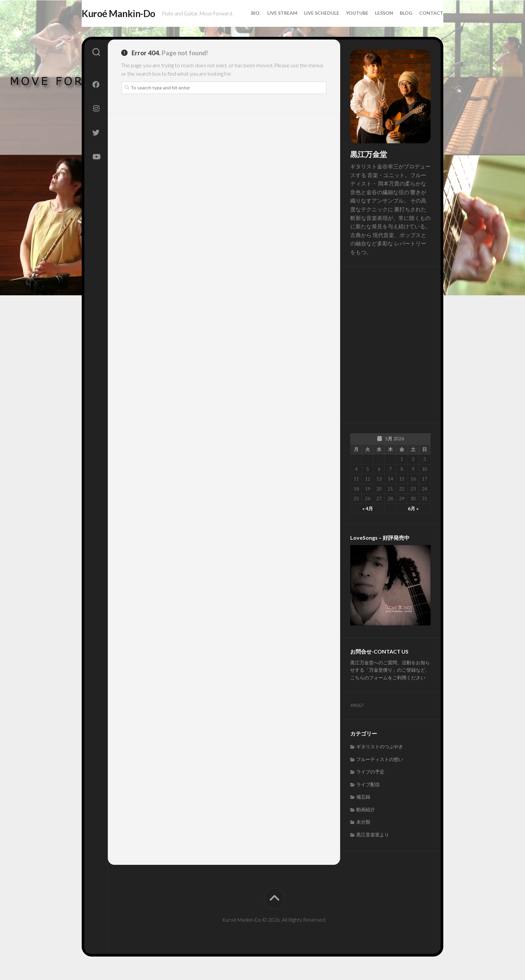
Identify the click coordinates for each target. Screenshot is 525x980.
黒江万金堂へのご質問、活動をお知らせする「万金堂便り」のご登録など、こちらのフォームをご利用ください (390, 683)
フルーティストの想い (380, 772)
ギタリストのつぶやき (380, 760)
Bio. (242, 30)
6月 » (413, 521)
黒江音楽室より (373, 848)
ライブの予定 (370, 785)
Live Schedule (308, 30)
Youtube (344, 30)
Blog (393, 30)
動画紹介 (366, 822)
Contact (418, 30)
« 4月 (368, 521)
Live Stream (269, 30)
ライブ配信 (368, 797)
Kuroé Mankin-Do (132, 14)
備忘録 (363, 810)
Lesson (371, 30)
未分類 (363, 835)
